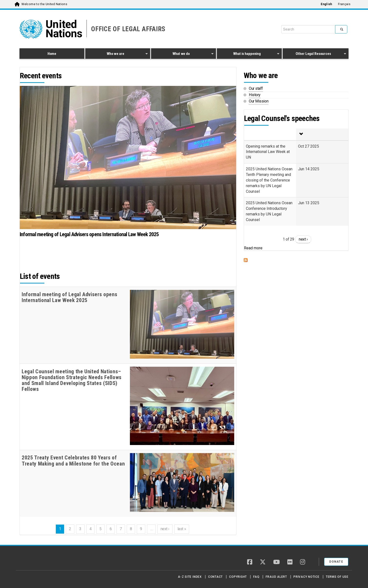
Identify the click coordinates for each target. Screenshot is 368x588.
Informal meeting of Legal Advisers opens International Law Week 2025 (89, 234)
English (326, 4)
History (255, 95)
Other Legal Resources (314, 54)
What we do (182, 54)
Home (52, 54)
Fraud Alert (276, 577)
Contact (215, 577)
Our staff (256, 88)
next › (165, 529)
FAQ (256, 577)
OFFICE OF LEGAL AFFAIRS (128, 29)
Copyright (238, 577)
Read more (253, 248)
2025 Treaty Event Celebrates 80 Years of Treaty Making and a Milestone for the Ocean (73, 461)
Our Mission (259, 101)
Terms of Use (337, 577)
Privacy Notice (306, 577)
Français (344, 4)
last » (182, 529)
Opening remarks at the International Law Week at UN (268, 152)
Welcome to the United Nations (44, 4)
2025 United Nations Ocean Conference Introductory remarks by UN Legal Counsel (269, 211)
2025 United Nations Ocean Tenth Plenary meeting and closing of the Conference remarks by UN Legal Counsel (269, 180)
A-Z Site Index (190, 577)
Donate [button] (336, 562)
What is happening (248, 54)
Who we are (116, 54)
